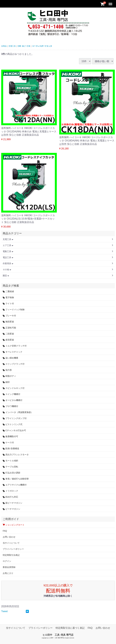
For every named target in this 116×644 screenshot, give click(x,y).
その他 (7, 270)
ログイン (7, 561)
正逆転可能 (9, 328)
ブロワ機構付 (10, 406)
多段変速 (8, 340)
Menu (111, 3)
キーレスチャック (13, 352)
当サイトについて (11, 543)
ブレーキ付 (9, 316)
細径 (6, 382)
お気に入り (8, 573)
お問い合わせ (9, 537)
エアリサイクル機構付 (15, 485)
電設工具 (8, 257)
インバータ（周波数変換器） (18, 412)
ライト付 (8, 304)
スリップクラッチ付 (14, 364)
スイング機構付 (11, 394)
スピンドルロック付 (14, 388)
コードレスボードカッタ (42, 46)
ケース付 (8, 443)
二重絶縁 (8, 291)
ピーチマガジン (11, 509)
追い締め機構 (10, 358)
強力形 (7, 370)
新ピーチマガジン (13, 503)
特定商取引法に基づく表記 (70, 628)
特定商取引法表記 (11, 555)
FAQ (5, 531)
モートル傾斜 (10, 461)
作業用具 (8, 263)
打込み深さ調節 (11, 473)
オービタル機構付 (13, 400)
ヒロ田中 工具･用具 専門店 (58, 635)
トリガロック (10, 491)
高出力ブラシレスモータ (16, 455)
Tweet (4, 611)
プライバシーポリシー (13, 549)
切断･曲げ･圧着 (24, 46)
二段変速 (8, 334)
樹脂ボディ (9, 376)
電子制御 (8, 298)
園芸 (6, 276)
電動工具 (8, 251)
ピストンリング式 (13, 424)
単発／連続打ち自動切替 (16, 479)
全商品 (4, 46)
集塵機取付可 (10, 437)
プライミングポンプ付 (15, 418)
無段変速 (8, 322)
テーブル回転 (10, 467)
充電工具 (12, 46)
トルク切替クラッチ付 (15, 346)
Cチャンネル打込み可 (14, 430)
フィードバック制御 (14, 310)
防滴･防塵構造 (11, 449)
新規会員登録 (9, 567)
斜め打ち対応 (10, 497)
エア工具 (8, 245)
